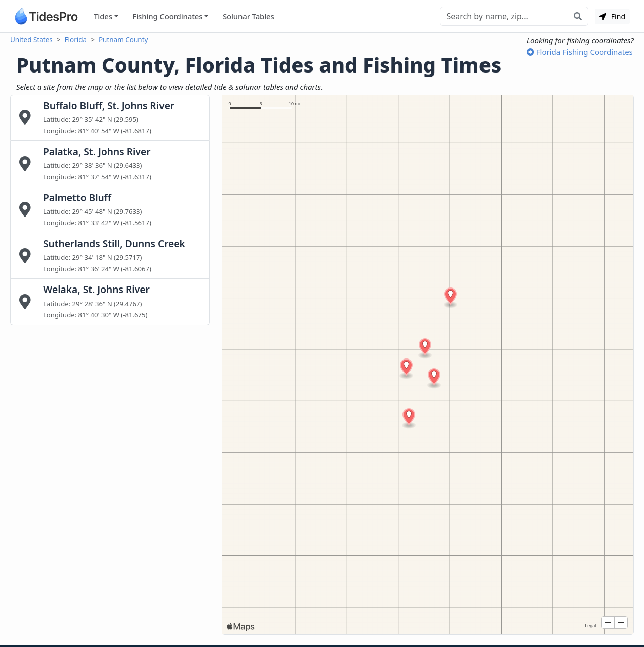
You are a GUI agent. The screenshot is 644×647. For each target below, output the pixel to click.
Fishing (167, 16)
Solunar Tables (249, 16)
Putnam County (124, 40)
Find (612, 16)
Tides (103, 16)
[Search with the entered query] (578, 16)
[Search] (504, 16)
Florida (76, 40)
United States (31, 40)
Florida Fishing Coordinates (580, 52)
